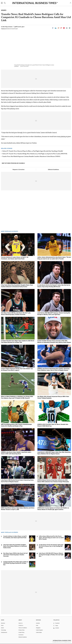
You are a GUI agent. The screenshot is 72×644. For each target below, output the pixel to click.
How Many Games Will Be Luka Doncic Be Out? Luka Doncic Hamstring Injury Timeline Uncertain (16, 555)
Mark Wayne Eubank (8, 27)
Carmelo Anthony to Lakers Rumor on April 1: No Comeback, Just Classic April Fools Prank (15, 537)
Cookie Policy (21, 632)
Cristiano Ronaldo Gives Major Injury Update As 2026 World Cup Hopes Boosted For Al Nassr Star (16, 563)
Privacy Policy (21, 630)
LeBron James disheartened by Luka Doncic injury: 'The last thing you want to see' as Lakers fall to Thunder (51, 538)
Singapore (38, 628)
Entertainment (4, 632)
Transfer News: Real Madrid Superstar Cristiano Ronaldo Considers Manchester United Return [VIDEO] (31, 157)
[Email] (67, 28)
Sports (2, 628)
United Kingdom (39, 630)
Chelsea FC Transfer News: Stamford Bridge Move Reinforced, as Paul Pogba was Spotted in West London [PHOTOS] (35, 154)
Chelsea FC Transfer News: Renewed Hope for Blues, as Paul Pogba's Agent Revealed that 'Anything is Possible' (33, 151)
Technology (4, 630)
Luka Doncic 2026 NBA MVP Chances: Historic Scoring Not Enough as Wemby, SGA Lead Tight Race (51, 555)
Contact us (21, 625)
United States (39, 632)
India (37, 625)
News (2, 625)
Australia (38, 623)
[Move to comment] (70, 28)
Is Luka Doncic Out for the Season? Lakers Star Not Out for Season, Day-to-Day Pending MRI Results (51, 546)
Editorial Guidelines (53, 170)
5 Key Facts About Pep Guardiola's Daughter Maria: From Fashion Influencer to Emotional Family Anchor (15, 546)
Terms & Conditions (23, 628)
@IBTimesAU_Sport (20, 27)
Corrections (21, 635)
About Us (20, 623)
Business (3, 623)
